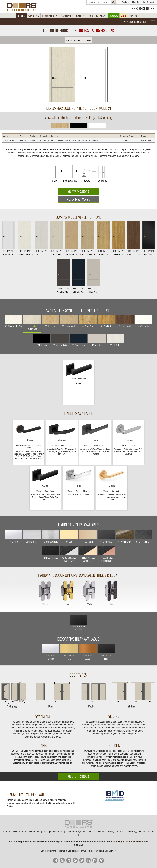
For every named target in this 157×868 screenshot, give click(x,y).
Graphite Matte (63, 277)
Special (114, 16)
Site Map (78, 845)
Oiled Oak (119, 239)
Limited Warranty (49, 851)
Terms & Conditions (68, 851)
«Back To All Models (78, 199)
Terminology (85, 842)
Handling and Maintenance (63, 842)
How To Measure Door (36, 842)
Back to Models (73, 40)
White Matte (8, 239)
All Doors (87, 40)
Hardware (99, 842)
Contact (150, 2)
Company (111, 842)
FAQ (91, 16)
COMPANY (101, 16)
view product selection (135, 21)
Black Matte (149, 239)
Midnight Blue (79, 277)
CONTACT (134, 16)
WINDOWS (34, 16)
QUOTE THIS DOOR (79, 192)
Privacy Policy (87, 851)
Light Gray (94, 277)
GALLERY (81, 16)
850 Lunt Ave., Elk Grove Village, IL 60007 (103, 832)
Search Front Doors (101, 2)
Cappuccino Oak (88, 239)
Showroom (72, 832)
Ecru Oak (57, 239)
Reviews (125, 2)
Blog (120, 842)
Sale (123, 16)
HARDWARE (67, 16)
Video (128, 842)
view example (51, 655)
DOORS (21, 16)
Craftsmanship (15, 842)
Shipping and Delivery (106, 851)
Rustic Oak (103, 239)
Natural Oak (72, 239)
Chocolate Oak (134, 239)
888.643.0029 (143, 8)
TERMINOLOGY (50, 16)
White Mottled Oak (25, 239)
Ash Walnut (42, 239)
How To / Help (139, 2)
